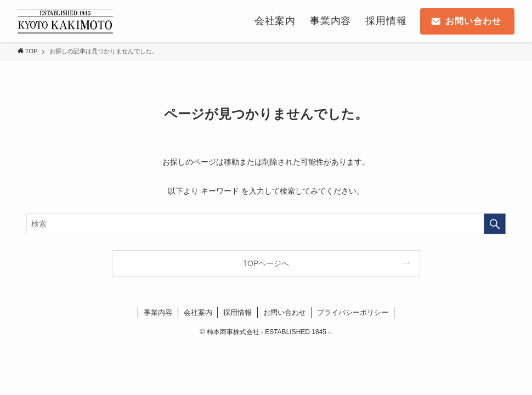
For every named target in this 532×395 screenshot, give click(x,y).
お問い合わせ (285, 312)
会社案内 (198, 312)
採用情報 (237, 312)
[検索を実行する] (495, 224)
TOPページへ (266, 263)
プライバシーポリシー (353, 312)
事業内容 (158, 312)
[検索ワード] (266, 224)
